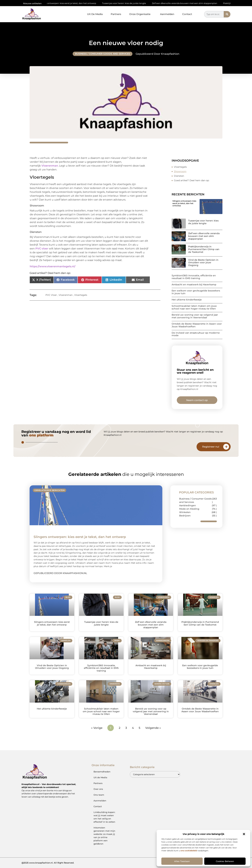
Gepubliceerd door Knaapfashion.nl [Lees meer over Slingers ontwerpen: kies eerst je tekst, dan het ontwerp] (60, 573)
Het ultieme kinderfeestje (187, 300)
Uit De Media (95, 14)
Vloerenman (50, 166)
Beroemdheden (102, 772)
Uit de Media (100, 777)
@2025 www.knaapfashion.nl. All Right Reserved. (48, 863)
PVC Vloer (51, 295)
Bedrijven (185, 516)
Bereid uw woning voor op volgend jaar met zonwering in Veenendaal (195, 316)
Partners (116, 14)
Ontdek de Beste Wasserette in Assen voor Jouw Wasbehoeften (197, 325)
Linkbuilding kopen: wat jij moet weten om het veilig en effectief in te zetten (104, 817)
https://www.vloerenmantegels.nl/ (53, 266)
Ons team (99, 795)
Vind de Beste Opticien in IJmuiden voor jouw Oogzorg (203, 263)
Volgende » (153, 728)
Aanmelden (167, 14)
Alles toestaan (182, 861)
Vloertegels (81, 295)
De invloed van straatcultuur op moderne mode (196, 334)
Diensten (179, 176)
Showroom (180, 171)
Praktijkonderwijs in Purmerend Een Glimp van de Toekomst (204, 249)
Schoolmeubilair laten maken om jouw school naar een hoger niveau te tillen (194, 307)
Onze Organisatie (141, 14)
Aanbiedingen (188, 505)
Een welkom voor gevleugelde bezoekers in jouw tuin (196, 292)
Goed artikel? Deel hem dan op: (192, 180)
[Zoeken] (227, 14)
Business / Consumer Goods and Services (103, 54)
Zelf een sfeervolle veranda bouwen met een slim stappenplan (188, 3)
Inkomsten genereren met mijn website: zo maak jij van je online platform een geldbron (104, 836)
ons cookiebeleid (189, 851)
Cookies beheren (225, 861)
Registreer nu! (211, 447)
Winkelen (185, 512)
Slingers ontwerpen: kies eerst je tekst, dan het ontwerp (71, 3)
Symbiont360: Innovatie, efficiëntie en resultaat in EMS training (194, 277)
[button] (244, 834)
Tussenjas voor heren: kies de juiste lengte (128, 3)
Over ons (98, 789)
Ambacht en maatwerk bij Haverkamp (194, 285)
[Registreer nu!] (226, 447)
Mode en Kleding (189, 509)
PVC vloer (42, 249)
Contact (187, 14)
